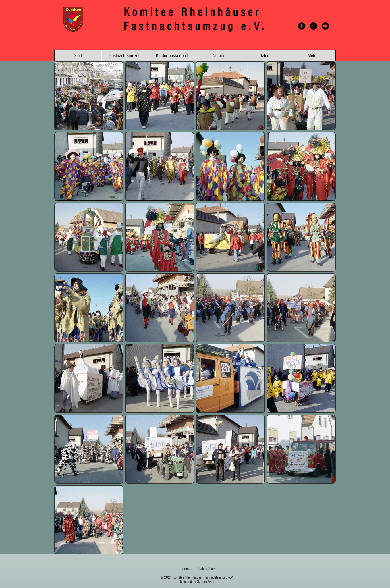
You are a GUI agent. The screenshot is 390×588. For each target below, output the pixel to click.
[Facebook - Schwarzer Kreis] (302, 26)
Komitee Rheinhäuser (195, 12)
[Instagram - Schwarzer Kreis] (313, 26)
